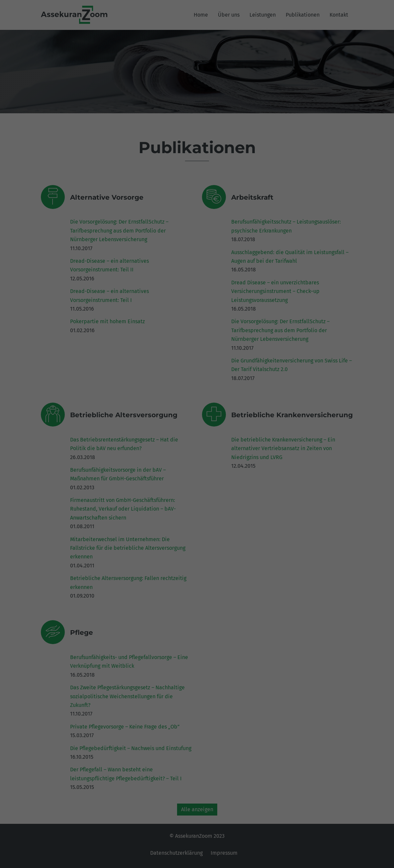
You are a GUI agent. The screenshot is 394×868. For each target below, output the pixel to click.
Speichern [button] (197, 147)
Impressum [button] (231, 200)
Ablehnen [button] (197, 166)
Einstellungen (125, 88)
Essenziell (126, 103)
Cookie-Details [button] (167, 200)
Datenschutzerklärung (165, 82)
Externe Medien (258, 103)
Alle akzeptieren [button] (197, 127)
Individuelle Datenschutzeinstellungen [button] (197, 186)
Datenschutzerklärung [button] (200, 200)
